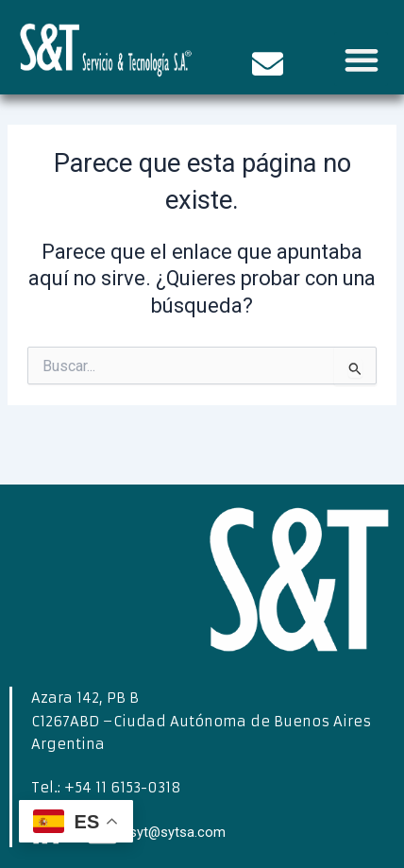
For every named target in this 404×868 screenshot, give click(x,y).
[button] (361, 59)
